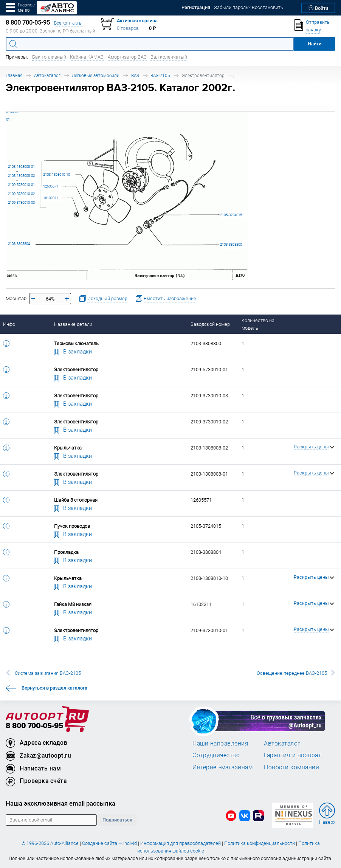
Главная (14, 75)
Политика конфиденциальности (260, 843)
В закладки (73, 351)
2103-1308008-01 (21, 167)
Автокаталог (47, 75)
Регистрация (196, 7)
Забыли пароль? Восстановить (249, 7)
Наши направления (220, 743)
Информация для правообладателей (181, 843)
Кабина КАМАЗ (87, 57)
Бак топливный (49, 57)
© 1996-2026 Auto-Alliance (50, 843)
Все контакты (68, 23)
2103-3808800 (231, 244)
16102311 (51, 198)
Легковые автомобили (96, 75)
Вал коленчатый (169, 57)
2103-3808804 (19, 244)
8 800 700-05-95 (34, 726)
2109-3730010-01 (21, 185)
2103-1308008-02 (21, 176)
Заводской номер (210, 324)
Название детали (73, 324)
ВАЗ (135, 75)
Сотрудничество (216, 755)
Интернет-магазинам (222, 767)
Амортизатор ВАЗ (127, 57)
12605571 (51, 186)
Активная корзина (137, 21)
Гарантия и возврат (292, 755)
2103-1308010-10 (57, 174)
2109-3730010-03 (21, 202)
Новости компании (291, 767)
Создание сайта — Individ (109, 843)
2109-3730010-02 (21, 194)
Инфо (9, 324)
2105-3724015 (231, 215)
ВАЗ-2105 (160, 75)
